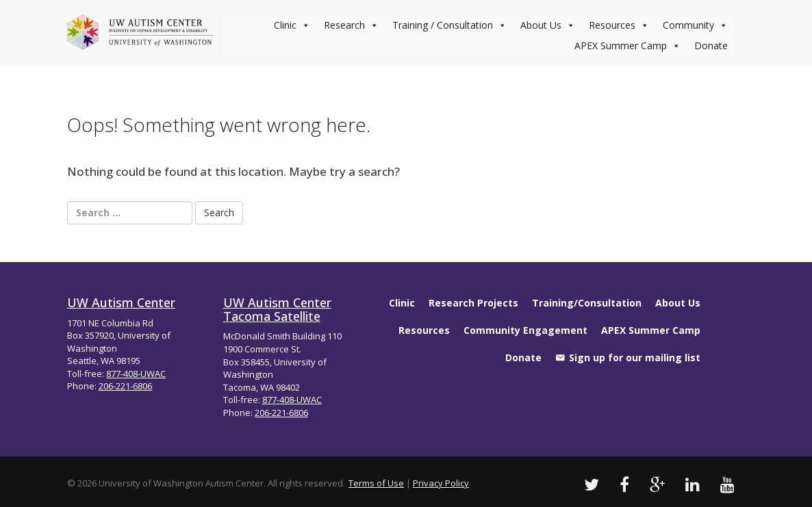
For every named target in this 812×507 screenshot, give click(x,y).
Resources (619, 25)
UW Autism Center (121, 302)
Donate (711, 45)
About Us (548, 25)
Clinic (292, 25)
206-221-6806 (125, 386)
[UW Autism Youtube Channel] (727, 484)
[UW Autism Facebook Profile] (624, 484)
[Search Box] (130, 213)
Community (695, 25)
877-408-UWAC (136, 374)
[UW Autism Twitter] (592, 484)
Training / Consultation (449, 25)
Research (351, 25)
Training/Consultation (587, 303)
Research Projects (473, 303)
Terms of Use (376, 483)
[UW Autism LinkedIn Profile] (693, 484)
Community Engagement (525, 330)
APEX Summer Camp (627, 46)
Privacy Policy (441, 483)
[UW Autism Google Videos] (657, 484)
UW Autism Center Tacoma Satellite (277, 309)
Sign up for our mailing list (635, 357)
